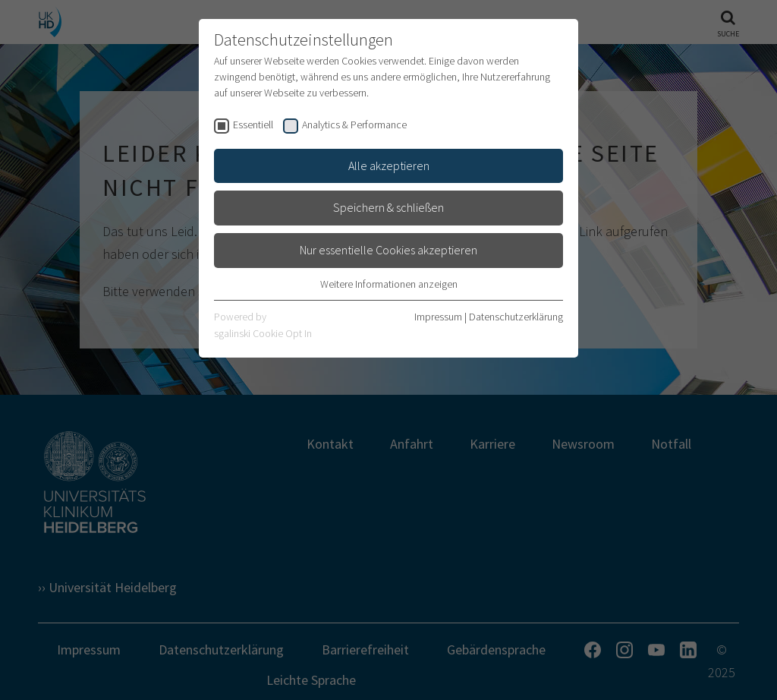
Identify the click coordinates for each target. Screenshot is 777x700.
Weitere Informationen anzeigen (389, 284)
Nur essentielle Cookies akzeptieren (388, 250)
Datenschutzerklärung (516, 317)
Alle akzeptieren (389, 166)
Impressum (438, 317)
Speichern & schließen (388, 207)
